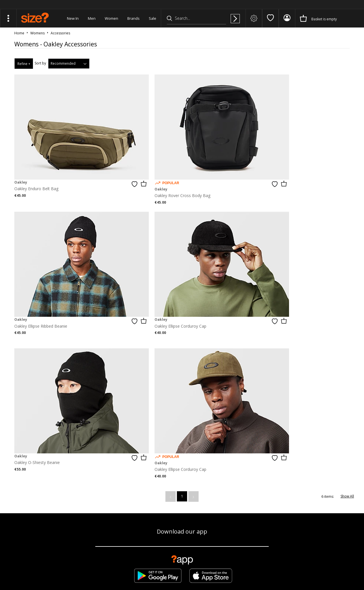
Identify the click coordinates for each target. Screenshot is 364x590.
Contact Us (285, 493)
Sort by (40, 63)
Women (111, 18)
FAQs (251, 569)
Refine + (24, 64)
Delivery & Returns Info (121, 493)
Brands (133, 18)
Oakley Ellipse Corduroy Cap (40, 284)
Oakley (21, 161)
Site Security (332, 569)
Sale (153, 18)
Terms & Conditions (273, 569)
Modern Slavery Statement (182, 513)
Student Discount (201, 493)
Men (92, 18)
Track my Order (43, 493)
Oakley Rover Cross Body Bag (156, 175)
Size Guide (79, 493)
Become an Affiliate (246, 493)
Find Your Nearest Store (182, 467)
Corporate (163, 493)
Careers (314, 569)
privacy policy (203, 427)
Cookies (298, 569)
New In (73, 18)
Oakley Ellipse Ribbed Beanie (268, 168)
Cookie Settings (322, 493)
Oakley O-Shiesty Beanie (151, 284)
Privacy (350, 569)
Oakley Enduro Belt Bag (36, 168)
